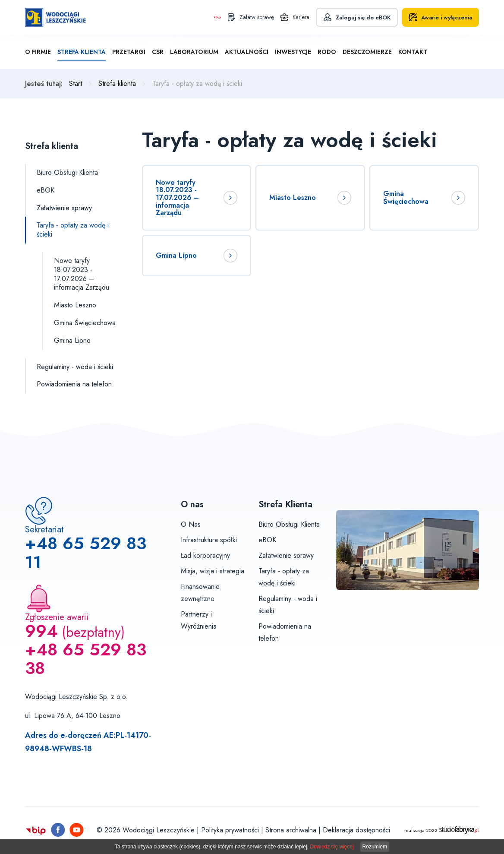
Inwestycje (293, 52)
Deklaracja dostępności (356, 830)
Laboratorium (194, 52)
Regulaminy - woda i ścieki (75, 367)
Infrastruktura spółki (209, 540)
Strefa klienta (82, 52)
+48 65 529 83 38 (86, 659)
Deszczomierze (367, 52)
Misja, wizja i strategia (213, 571)
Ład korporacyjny (205, 555)
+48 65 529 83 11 (86, 553)
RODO (327, 52)
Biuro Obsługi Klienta (67, 172)
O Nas (191, 524)
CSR (158, 52)
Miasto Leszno (75, 305)
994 (41, 631)
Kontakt (413, 52)
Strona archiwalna (291, 830)
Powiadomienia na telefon (74, 384)
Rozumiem (375, 847)
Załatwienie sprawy (64, 208)
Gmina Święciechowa (85, 323)
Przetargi (129, 52)
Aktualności (247, 52)
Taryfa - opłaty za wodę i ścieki (73, 230)
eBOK (46, 190)
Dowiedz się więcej (332, 847)
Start (76, 84)
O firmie (38, 52)
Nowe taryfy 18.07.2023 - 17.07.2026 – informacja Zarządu (82, 274)
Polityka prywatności (230, 830)
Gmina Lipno (72, 340)
